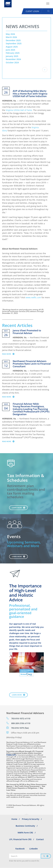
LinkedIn (34, 849)
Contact (40, 839)
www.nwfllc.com (33, 297)
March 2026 (11, 37)
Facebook (20, 849)
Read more (10, 354)
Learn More (17, 508)
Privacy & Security (31, 819)
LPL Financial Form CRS (20, 839)
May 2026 (10, 34)
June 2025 (10, 50)
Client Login (32, 11)
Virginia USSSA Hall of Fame (19, 110)
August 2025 (12, 47)
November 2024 (13, 59)
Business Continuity (25, 826)
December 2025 (13, 40)
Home (14, 819)
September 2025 (14, 43)
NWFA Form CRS (25, 833)
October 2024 (12, 62)
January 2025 (12, 56)
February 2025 (13, 53)
